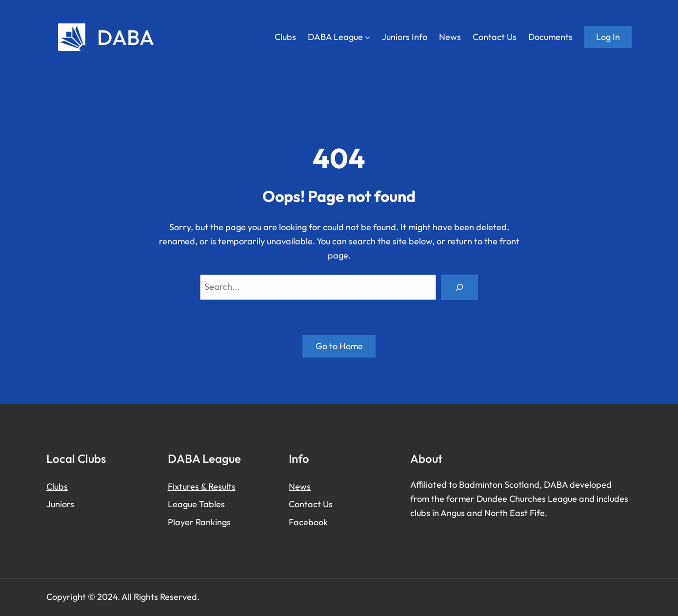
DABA (126, 37)
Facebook (308, 522)
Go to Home (339, 346)
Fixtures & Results (202, 487)
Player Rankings (199, 522)
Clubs (57, 487)
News (300, 487)
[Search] (459, 287)
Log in (608, 37)
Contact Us (311, 504)
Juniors (60, 504)
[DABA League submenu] (368, 37)
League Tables (196, 504)
